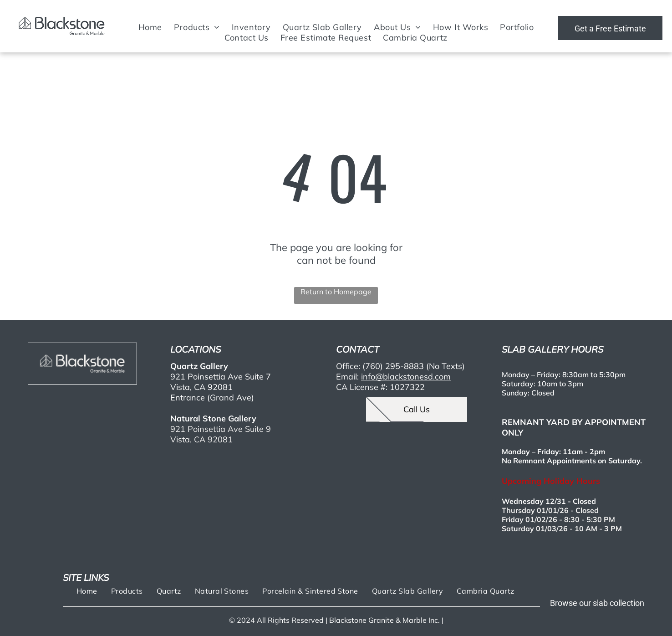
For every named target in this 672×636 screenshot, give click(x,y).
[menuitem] (150, 27)
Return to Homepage (336, 292)
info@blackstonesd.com (406, 377)
